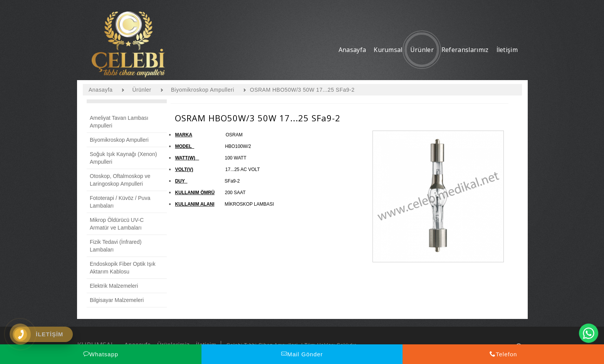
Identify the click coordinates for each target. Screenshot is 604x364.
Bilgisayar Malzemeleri (117, 300)
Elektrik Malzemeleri (114, 286)
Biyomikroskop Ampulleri (119, 140)
